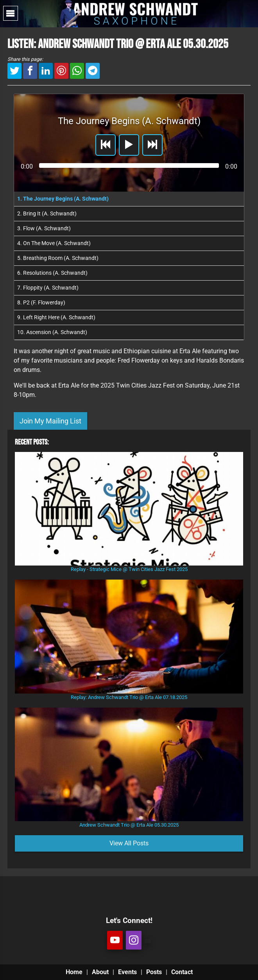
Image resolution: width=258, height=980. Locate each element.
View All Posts (129, 843)
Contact (182, 972)
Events (127, 972)
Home (74, 972)
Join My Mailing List (50, 421)
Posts (154, 972)
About (100, 972)
